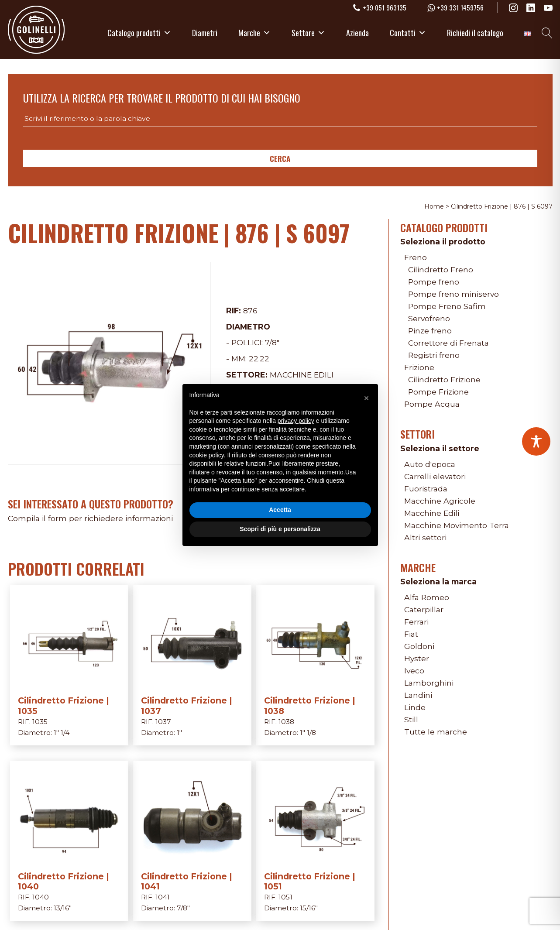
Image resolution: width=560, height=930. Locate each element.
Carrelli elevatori (435, 476)
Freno (416, 257)
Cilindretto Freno (441, 269)
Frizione (419, 367)
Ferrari (416, 622)
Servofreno (429, 318)
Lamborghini (429, 683)
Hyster (417, 658)
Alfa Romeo (427, 597)
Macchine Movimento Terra (457, 525)
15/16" (309, 908)
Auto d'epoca (430, 464)
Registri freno (434, 355)
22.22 (259, 359)
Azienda (357, 33)
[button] (367, 398)
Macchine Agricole (440, 501)
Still (411, 719)
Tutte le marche (436, 732)
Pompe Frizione (438, 392)
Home (434, 206)
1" (179, 733)
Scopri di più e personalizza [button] (280, 529)
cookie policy (207, 455)
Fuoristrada (426, 489)
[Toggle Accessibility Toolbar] (536, 441)
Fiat (411, 634)
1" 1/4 (62, 733)
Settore (308, 33)
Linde (415, 707)
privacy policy (296, 421)
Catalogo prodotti (139, 33)
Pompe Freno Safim (447, 306)
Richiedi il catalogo (475, 33)
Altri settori (425, 537)
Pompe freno (434, 282)
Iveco (414, 671)
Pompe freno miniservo (453, 294)
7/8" (272, 342)
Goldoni (419, 646)
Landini (418, 695)
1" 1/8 (308, 733)
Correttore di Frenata (448, 343)
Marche (254, 33)
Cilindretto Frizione (444, 379)
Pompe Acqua (432, 404)
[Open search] (547, 33)
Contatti (408, 33)
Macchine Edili (302, 375)
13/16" (63, 908)
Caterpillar (424, 609)
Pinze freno (430, 331)
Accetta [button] (280, 510)
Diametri (205, 33)
